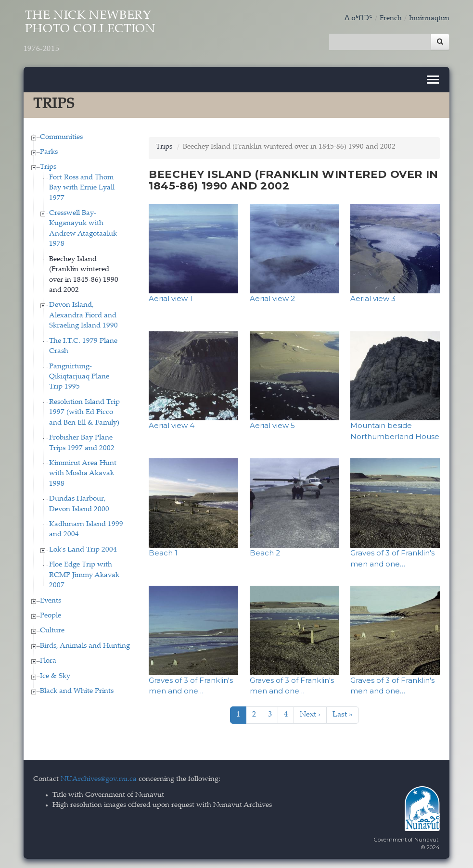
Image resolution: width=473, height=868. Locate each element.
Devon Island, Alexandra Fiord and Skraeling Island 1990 (83, 315)
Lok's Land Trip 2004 (83, 549)
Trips (48, 167)
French (391, 19)
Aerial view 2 (272, 298)
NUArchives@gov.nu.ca (99, 779)
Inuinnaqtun (429, 19)
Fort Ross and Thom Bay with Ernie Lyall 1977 (82, 188)
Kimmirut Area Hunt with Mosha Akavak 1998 (83, 473)
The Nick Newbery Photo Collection (92, 32)
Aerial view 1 (171, 298)
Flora (48, 661)
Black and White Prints (77, 691)
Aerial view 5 (272, 425)
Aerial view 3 (373, 298)
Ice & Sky (55, 676)
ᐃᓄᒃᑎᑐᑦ (358, 19)
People (51, 615)
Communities (61, 137)
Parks (49, 152)
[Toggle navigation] (433, 79)
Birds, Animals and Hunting (85, 646)
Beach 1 (163, 552)
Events (51, 600)
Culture (52, 631)
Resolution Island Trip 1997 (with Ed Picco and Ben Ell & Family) (84, 412)
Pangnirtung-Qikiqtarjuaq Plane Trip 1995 (79, 377)
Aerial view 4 (172, 425)
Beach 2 (265, 552)
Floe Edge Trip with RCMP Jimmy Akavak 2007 (84, 575)
